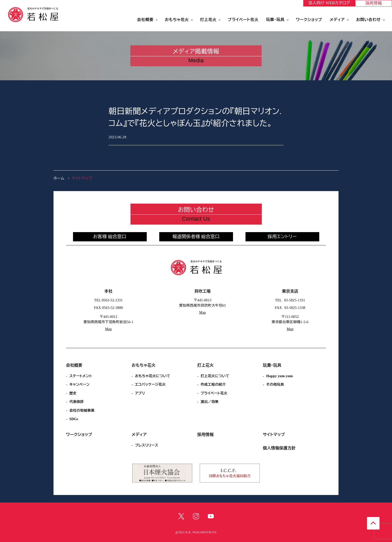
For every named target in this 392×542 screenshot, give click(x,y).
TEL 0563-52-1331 (108, 300)
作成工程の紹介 (213, 385)
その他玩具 (275, 385)
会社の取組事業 (82, 411)
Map (108, 329)
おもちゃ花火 (177, 20)
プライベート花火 (243, 20)
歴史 (73, 393)
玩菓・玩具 (275, 20)
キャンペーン (79, 385)
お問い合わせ (368, 20)
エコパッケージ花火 (150, 385)
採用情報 (374, 3)
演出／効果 (209, 402)
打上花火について (215, 376)
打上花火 (208, 20)
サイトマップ (274, 435)
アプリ (140, 393)
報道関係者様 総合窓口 (196, 237)
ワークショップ (309, 20)
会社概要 (145, 20)
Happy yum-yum (279, 376)
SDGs (74, 419)
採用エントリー (282, 237)
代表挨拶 (76, 402)
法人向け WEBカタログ (329, 3)
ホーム (59, 178)
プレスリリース (147, 445)
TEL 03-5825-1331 (290, 300)
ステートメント (81, 376)
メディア (337, 20)
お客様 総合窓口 (110, 237)
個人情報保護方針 (279, 448)
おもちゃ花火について (153, 376)
